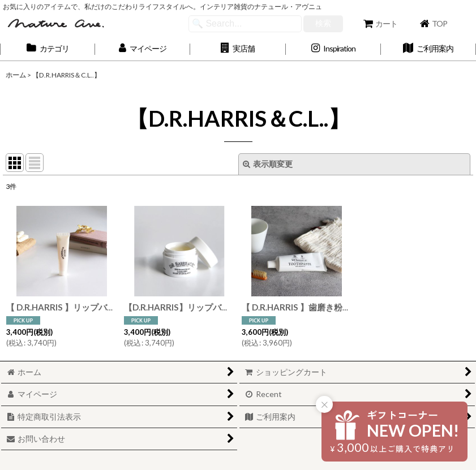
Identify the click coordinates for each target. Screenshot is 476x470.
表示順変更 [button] (268, 164)
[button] (238, 49)
